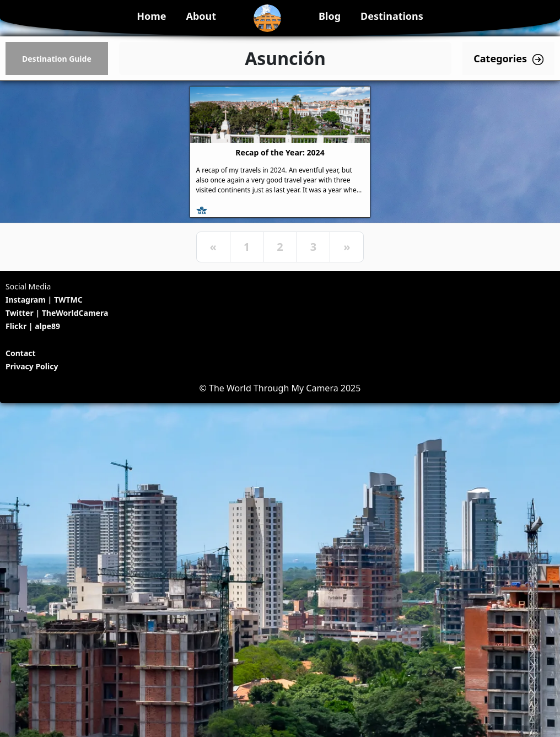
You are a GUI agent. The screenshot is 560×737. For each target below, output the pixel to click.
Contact (21, 353)
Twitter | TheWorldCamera (57, 313)
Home (151, 16)
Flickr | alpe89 (33, 326)
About (201, 16)
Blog (330, 16)
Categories (508, 59)
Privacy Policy (32, 366)
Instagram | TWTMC (44, 300)
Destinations (392, 16)
